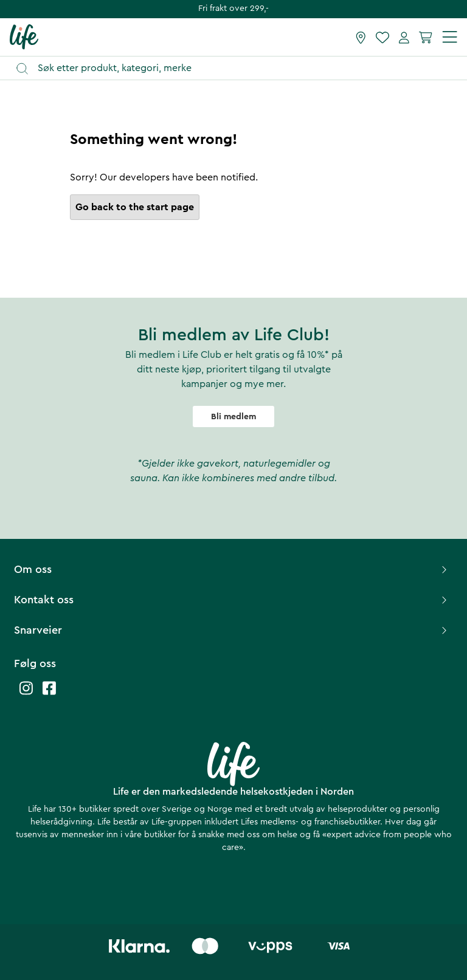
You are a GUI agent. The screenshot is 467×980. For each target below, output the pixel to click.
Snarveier (232, 630)
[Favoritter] (382, 37)
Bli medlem (233, 417)
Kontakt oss (232, 600)
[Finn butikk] (361, 37)
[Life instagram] (26, 694)
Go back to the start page (135, 207)
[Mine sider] (404, 37)
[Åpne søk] (239, 68)
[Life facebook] (49, 694)
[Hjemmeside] (24, 36)
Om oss (232, 569)
